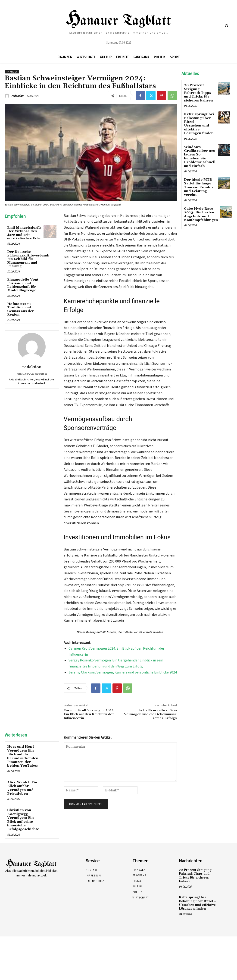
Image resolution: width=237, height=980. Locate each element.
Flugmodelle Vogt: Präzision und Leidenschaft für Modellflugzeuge (23, 285)
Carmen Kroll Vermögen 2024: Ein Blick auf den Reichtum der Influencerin (89, 714)
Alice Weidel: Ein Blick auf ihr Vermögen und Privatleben (22, 786)
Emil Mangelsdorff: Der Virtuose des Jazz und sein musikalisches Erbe (24, 233)
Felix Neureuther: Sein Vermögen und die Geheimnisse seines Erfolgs (150, 714)
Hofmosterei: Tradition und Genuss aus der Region (20, 309)
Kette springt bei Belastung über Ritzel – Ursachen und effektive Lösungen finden (200, 120)
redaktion (17, 96)
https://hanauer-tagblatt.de (32, 374)
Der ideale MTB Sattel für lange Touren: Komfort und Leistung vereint (199, 179)
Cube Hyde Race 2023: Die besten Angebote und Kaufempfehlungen (200, 205)
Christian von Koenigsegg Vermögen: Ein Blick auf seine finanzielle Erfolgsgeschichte (23, 817)
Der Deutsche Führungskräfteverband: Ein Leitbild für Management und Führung (28, 259)
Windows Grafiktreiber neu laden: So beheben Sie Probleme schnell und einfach (199, 150)
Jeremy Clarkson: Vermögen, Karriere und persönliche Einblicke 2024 (123, 672)
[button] (227, 26)
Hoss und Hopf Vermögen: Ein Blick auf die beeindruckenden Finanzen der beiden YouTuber (22, 755)
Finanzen (12, 72)
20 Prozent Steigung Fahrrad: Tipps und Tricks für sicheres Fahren (200, 92)
